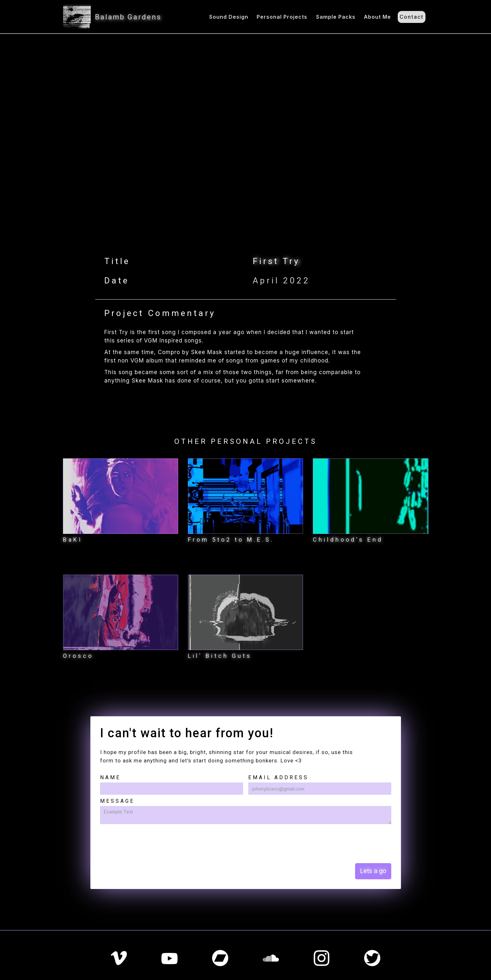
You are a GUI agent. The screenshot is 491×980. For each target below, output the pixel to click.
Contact (412, 17)
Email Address (278, 777)
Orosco (78, 656)
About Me (377, 17)
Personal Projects (282, 17)
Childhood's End (348, 540)
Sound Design (229, 17)
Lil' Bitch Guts (220, 656)
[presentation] (149, 843)
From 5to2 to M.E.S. (231, 540)
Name (110, 777)
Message (117, 801)
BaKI (73, 540)
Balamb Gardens (128, 17)
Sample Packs (336, 17)
